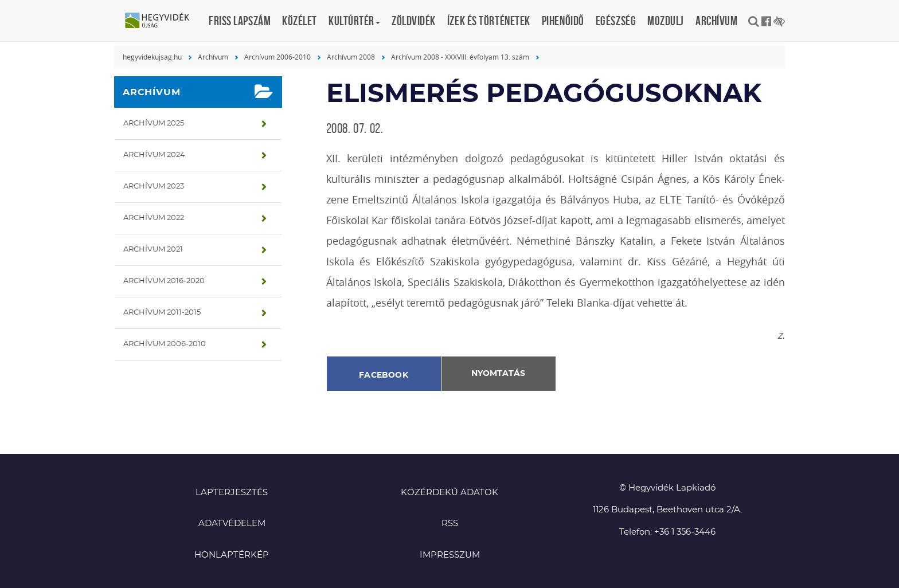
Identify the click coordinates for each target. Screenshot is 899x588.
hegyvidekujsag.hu (152, 57)
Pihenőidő (563, 21)
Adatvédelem (232, 524)
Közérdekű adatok (449, 493)
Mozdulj (666, 21)
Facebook (384, 375)
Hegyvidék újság (163, 21)
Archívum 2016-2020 (164, 281)
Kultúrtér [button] (354, 21)
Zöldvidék (414, 21)
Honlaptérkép (232, 555)
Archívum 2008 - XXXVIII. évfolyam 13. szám (460, 57)
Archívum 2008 (351, 57)
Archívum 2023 (154, 187)
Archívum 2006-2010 (277, 57)
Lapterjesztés (232, 493)
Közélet (300, 21)
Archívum (716, 21)
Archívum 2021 (153, 250)
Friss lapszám (240, 21)
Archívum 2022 (154, 218)
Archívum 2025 (154, 124)
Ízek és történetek (489, 21)
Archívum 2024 (154, 155)
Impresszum (450, 555)
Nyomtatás (498, 374)
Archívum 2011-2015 (162, 313)
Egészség (616, 21)
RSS (450, 524)
